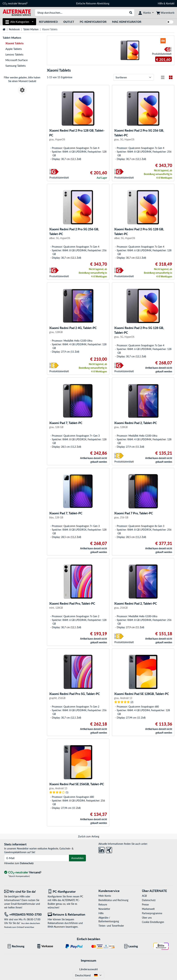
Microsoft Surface (16, 60)
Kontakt (170, 3)
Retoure (103, 904)
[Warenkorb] (165, 13)
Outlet (69, 22)
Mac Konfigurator (127, 22)
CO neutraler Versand (15, 3)
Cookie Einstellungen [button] (153, 922)
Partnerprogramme (152, 913)
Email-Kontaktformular (23, 904)
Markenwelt (148, 909)
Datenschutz (27, 863)
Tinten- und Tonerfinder (111, 926)
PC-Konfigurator (93, 22)
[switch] (170, 22)
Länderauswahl (88, 969)
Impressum (88, 960)
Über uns (147, 918)
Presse (145, 904)
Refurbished (48, 22)
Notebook (14, 29)
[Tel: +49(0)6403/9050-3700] (23, 914)
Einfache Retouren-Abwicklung (93, 3)
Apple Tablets (14, 49)
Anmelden (77, 858)
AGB (144, 896)
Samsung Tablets (16, 66)
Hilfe (160, 3)
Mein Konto (105, 896)
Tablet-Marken (31, 29)
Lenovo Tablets (14, 54)
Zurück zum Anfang (89, 836)
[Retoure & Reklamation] (67, 914)
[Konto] (146, 13)
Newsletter (104, 909)
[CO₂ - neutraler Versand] (23, 872)
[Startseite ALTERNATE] (17, 12)
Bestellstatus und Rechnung (113, 900)
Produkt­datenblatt (162, 54)
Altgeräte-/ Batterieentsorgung (109, 919)
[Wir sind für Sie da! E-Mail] (23, 892)
